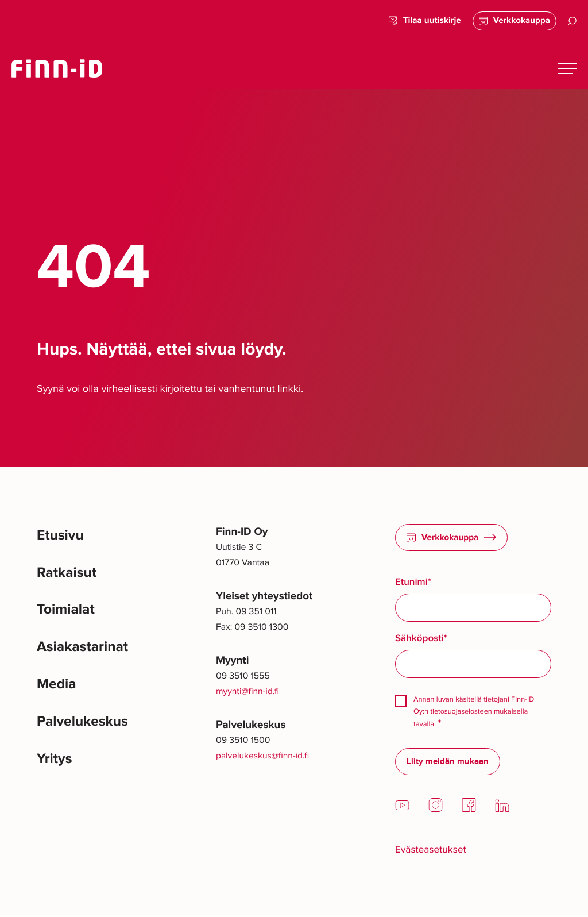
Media (58, 691)
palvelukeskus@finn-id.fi (263, 756)
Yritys (55, 768)
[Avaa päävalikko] (567, 68)
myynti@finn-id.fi (248, 691)
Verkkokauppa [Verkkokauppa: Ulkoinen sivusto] (513, 20)
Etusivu (61, 536)
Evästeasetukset (432, 850)
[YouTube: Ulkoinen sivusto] (402, 810)
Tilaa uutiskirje (421, 21)
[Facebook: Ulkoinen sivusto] (469, 810)
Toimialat (67, 613)
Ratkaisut (68, 575)
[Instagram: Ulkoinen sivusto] (436, 810)
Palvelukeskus (85, 729)
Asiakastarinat (85, 652)
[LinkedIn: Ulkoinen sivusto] (502, 810)
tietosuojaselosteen (462, 712)
